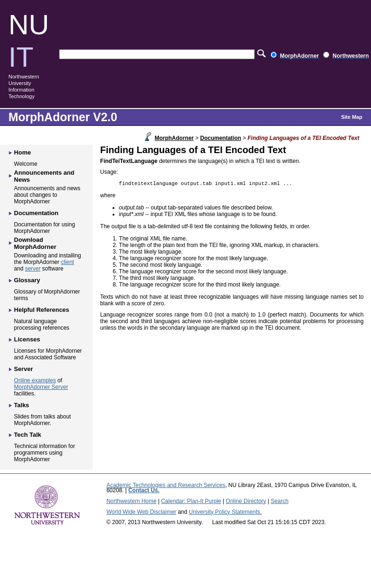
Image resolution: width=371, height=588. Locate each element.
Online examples (35, 380)
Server (23, 369)
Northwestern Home (132, 501)
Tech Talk (28, 435)
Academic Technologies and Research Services (166, 485)
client (68, 262)
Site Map (352, 117)
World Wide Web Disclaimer (141, 512)
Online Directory (246, 501)
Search (280, 501)
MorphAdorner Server (41, 387)
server (33, 269)
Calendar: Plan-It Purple (191, 501)
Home (23, 152)
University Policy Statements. (225, 512)
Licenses (27, 339)
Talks (22, 405)
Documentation (221, 138)
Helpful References (42, 310)
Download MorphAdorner (35, 243)
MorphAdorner (174, 138)
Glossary (27, 280)
